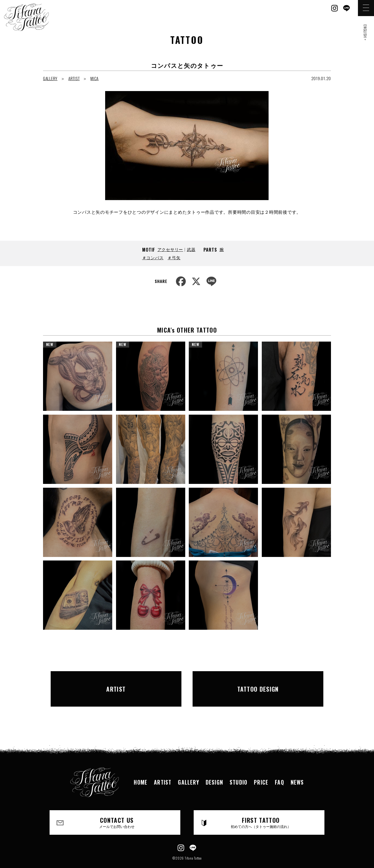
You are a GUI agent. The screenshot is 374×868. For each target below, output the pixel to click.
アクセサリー (170, 249)
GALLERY (50, 78)
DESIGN (214, 769)
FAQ (279, 769)
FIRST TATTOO (261, 810)
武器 (191, 249)
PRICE (261, 769)
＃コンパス (153, 257)
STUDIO (238, 769)
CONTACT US (117, 810)
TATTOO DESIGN (258, 682)
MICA (95, 78)
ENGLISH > (365, 33)
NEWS (297, 769)
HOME (141, 769)
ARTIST (74, 78)
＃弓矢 (174, 257)
